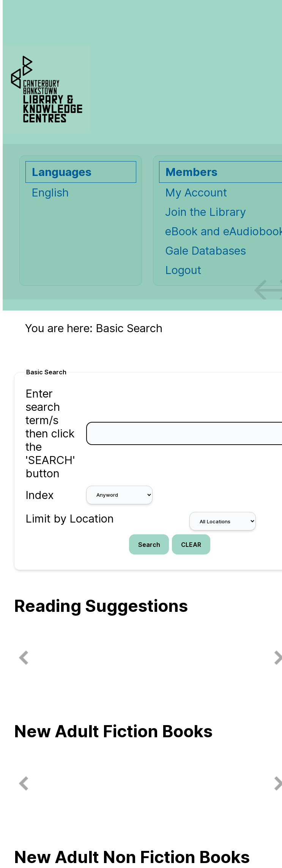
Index (40, 495)
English (50, 192)
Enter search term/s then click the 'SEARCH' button (50, 433)
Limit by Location (70, 519)
